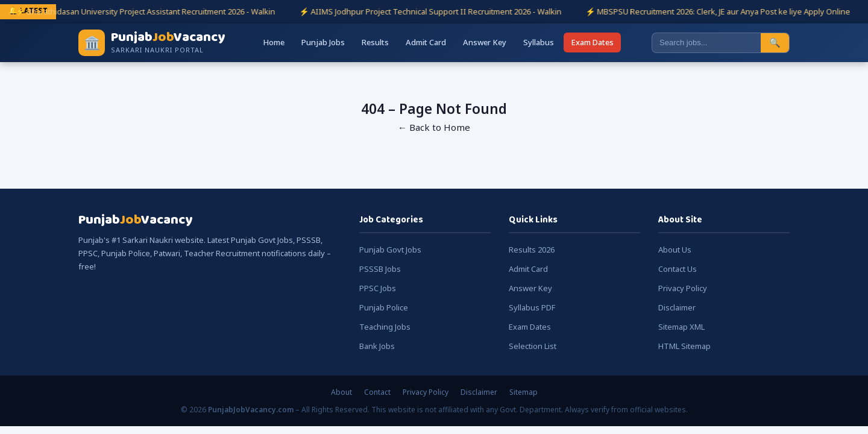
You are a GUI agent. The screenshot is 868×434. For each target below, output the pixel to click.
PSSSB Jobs (380, 269)
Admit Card (426, 42)
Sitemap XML (681, 327)
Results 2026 (532, 250)
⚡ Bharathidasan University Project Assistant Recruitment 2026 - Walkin (152, 11)
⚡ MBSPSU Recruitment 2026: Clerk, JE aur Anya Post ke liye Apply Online (724, 11)
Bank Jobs (377, 346)
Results (375, 42)
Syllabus (539, 42)
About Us (675, 250)
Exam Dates (592, 42)
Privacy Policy (683, 288)
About (341, 392)
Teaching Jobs (385, 327)
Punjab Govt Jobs (390, 250)
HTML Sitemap (684, 346)
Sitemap (524, 392)
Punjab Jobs (323, 42)
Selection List (533, 346)
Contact (377, 392)
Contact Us (678, 269)
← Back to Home (434, 127)
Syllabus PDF (532, 307)
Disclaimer (677, 307)
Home (274, 42)
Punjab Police (384, 307)
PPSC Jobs (378, 288)
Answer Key (485, 42)
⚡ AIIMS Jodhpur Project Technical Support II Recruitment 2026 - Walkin (437, 11)
